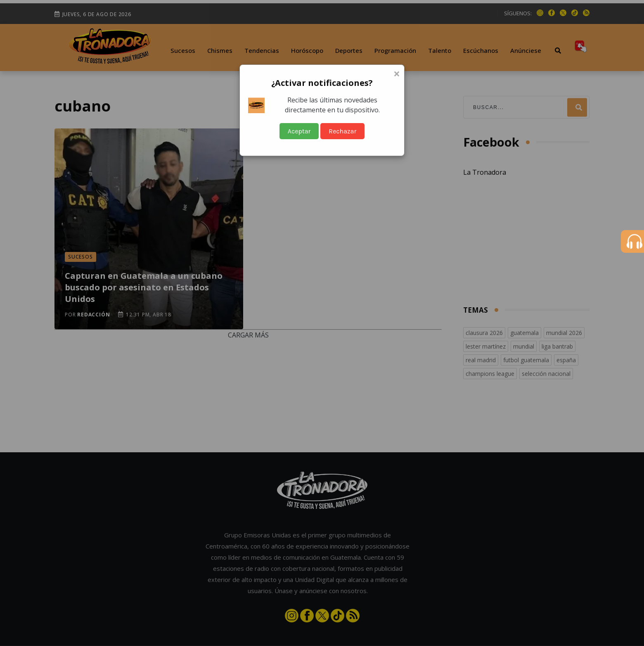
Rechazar (342, 131)
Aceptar (299, 131)
